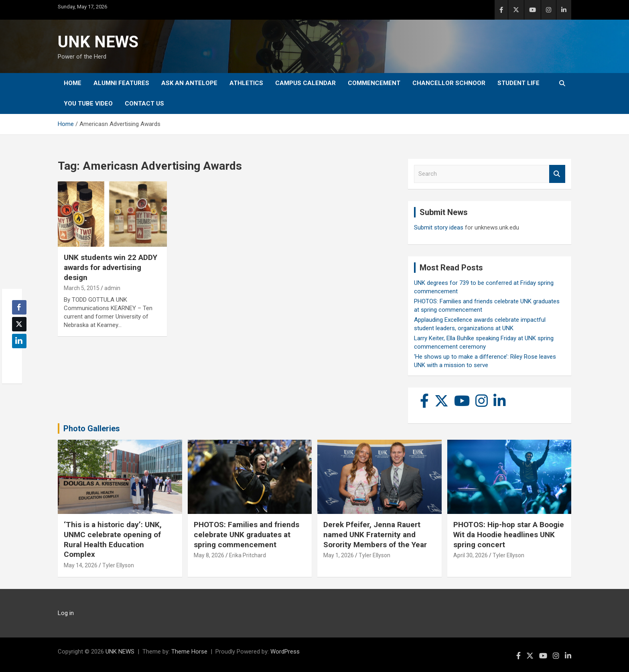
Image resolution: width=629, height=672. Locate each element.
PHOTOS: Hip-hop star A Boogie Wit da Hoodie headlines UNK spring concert (509, 534)
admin (112, 288)
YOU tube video (88, 104)
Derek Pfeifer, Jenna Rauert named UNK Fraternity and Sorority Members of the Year (375, 534)
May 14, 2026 (81, 565)
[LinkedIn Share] (19, 341)
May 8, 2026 (209, 555)
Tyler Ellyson (118, 565)
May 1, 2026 (339, 555)
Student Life (518, 83)
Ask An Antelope (189, 83)
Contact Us (144, 104)
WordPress (285, 652)
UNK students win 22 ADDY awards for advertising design (111, 267)
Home (73, 83)
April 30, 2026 (471, 555)
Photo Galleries (92, 428)
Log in (66, 613)
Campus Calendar (305, 83)
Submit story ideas (439, 227)
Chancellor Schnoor (449, 83)
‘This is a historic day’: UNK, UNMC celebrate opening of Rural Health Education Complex (113, 539)
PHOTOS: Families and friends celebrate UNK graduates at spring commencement (247, 534)
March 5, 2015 (82, 288)
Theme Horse (189, 652)
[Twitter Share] (19, 324)
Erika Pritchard (248, 555)
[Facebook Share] (19, 307)
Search (557, 174)
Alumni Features (121, 83)
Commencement (374, 83)
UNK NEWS (98, 42)
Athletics (246, 83)
